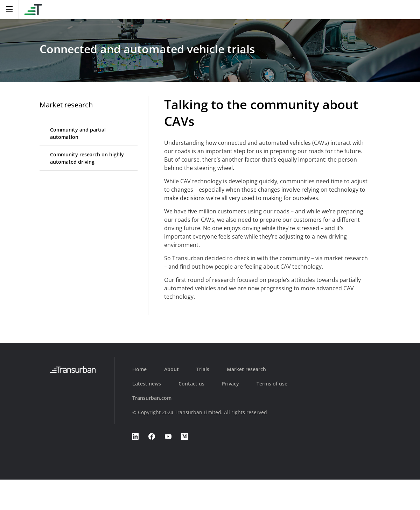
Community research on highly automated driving (87, 158)
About (171, 369)
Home (139, 369)
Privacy (230, 384)
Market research (66, 105)
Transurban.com (152, 398)
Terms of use (272, 384)
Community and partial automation (78, 133)
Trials (203, 369)
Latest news (147, 384)
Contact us (191, 384)
